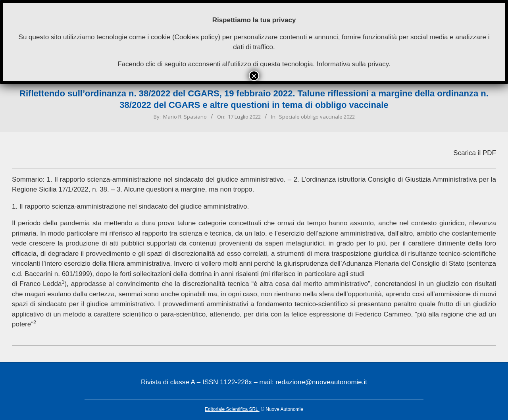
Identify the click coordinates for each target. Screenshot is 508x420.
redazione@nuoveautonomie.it (321, 382)
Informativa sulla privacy (353, 64)
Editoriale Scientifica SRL (232, 409)
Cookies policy (196, 37)
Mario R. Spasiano (185, 117)
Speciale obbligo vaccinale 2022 (317, 117)
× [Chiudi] (254, 76)
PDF (489, 153)
